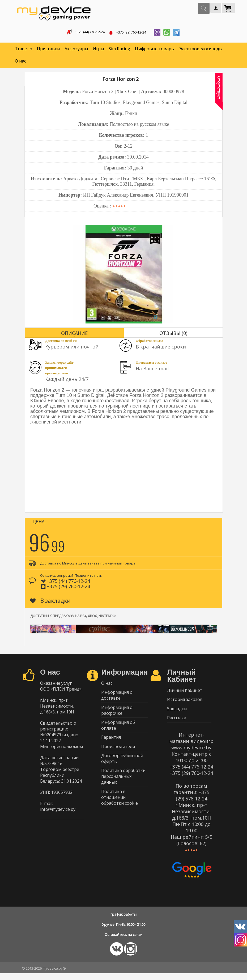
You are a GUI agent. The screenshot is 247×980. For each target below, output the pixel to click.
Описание (74, 335)
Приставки (48, 51)
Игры (98, 51)
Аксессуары (76, 51)
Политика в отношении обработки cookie (120, 809)
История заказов (185, 703)
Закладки (177, 713)
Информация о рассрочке (117, 715)
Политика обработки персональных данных (123, 787)
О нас (20, 63)
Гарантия (111, 744)
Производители (118, 755)
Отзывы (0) (173, 335)
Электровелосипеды (201, 51)
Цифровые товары (155, 51)
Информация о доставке (117, 699)
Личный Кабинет (185, 692)
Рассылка (177, 724)
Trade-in (24, 51)
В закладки (50, 602)
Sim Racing (119, 51)
